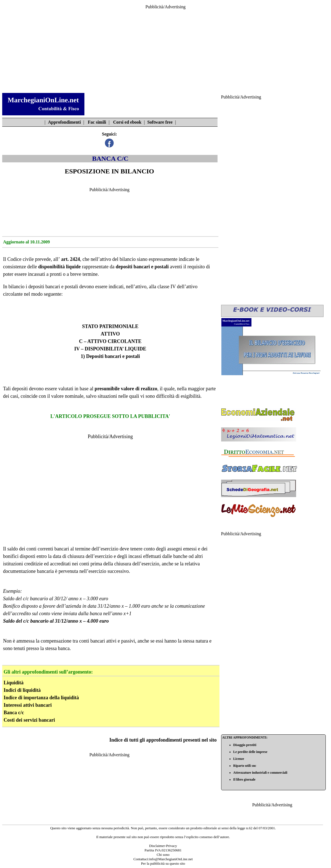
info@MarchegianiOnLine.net (171, 859)
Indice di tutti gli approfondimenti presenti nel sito (163, 740)
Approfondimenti (64, 122)
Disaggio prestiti (245, 745)
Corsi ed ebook (127, 122)
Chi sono (163, 855)
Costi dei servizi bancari (29, 720)
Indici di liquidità (22, 690)
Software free (160, 122)
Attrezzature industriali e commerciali (260, 773)
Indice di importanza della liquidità (41, 698)
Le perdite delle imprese (250, 752)
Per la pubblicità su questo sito (163, 863)
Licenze (239, 759)
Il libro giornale (244, 779)
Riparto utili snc (245, 766)
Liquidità (14, 683)
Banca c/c (14, 713)
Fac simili (97, 122)
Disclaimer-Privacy (163, 846)
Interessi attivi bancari (28, 705)
